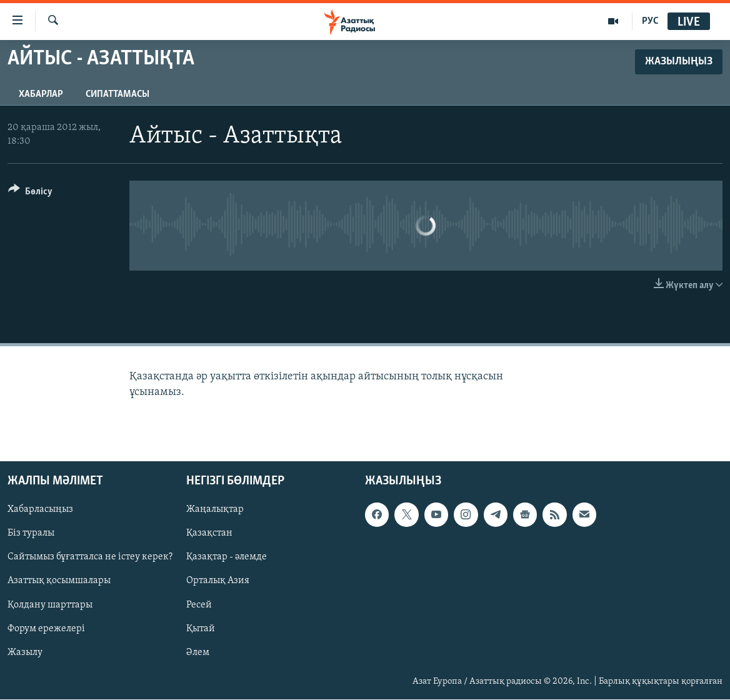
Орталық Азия (218, 581)
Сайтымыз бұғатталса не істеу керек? (90, 557)
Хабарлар (41, 94)
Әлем (198, 652)
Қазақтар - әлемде (227, 557)
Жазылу (25, 652)
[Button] (30, 193)
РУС (650, 21)
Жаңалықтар (215, 510)
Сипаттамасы (117, 94)
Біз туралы (31, 534)
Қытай (201, 629)
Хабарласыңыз (40, 510)
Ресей (199, 605)
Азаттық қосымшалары (59, 581)
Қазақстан (209, 534)
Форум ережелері (46, 629)
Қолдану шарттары (50, 605)
